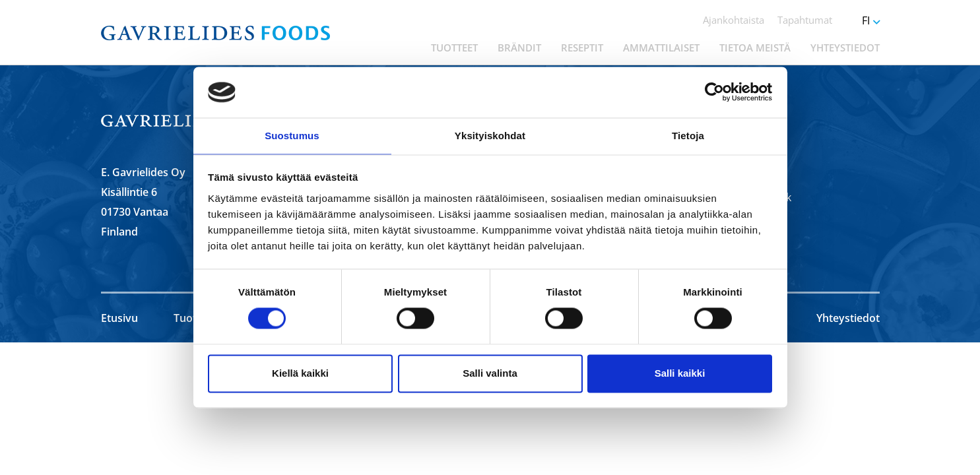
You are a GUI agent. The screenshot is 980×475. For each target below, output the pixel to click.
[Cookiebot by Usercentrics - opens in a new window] (714, 92)
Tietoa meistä (755, 47)
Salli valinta (490, 374)
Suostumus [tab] (292, 135)
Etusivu (119, 318)
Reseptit (582, 47)
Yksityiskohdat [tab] (490, 135)
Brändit (519, 47)
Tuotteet (454, 47)
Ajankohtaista (734, 20)
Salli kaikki (680, 374)
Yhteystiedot (845, 47)
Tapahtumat (805, 20)
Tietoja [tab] (688, 135)
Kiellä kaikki (300, 374)
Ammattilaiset (661, 47)
